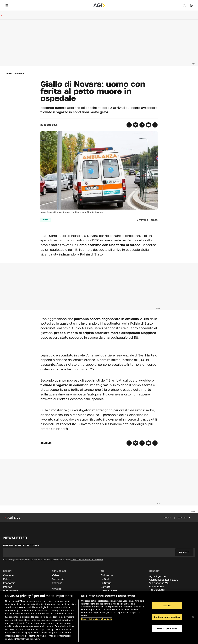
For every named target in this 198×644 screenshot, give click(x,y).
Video (55, 575)
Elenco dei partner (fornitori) (96, 619)
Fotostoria (58, 579)
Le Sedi (105, 579)
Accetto (167, 605)
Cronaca (19, 74)
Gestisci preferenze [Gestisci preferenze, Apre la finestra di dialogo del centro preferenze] (167, 628)
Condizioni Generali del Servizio (87, 560)
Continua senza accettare (167, 617)
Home (9, 74)
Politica (8, 587)
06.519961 (159, 590)
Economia (9, 583)
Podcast (57, 583)
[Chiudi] (193, 617)
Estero (7, 579)
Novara (46, 220)
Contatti (106, 587)
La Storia (106, 583)
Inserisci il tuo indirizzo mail (22, 545)
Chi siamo (107, 575)
